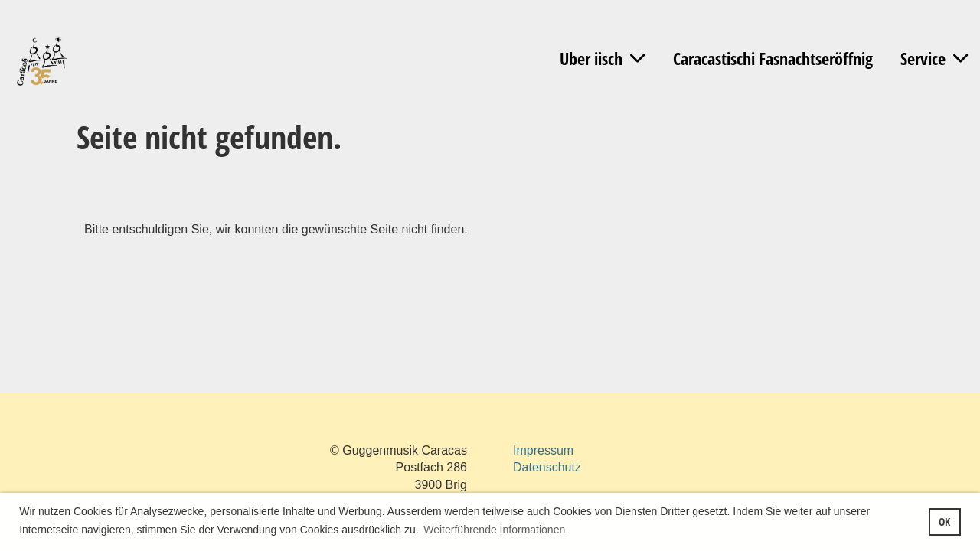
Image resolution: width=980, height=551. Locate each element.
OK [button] (944, 522)
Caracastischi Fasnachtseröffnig (773, 58)
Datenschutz (547, 467)
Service (934, 58)
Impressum (543, 450)
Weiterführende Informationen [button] (494, 530)
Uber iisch (602, 58)
